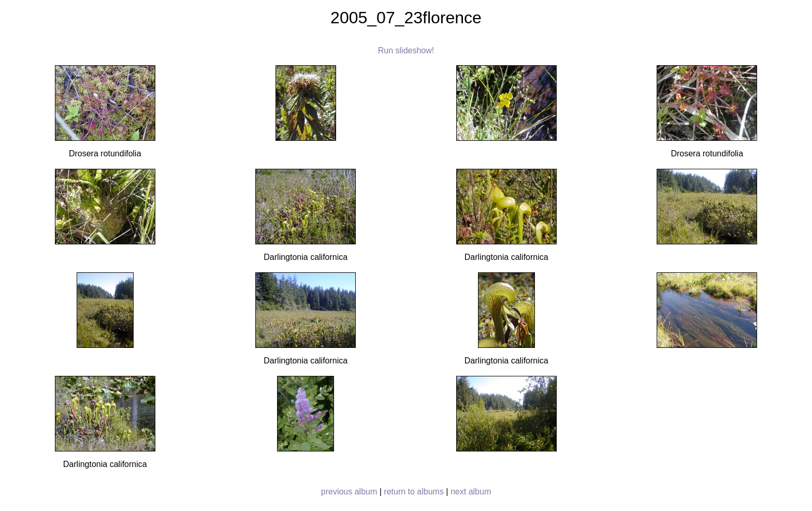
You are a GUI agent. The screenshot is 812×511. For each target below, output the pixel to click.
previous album (349, 492)
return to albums (414, 492)
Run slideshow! (406, 50)
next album (471, 492)
